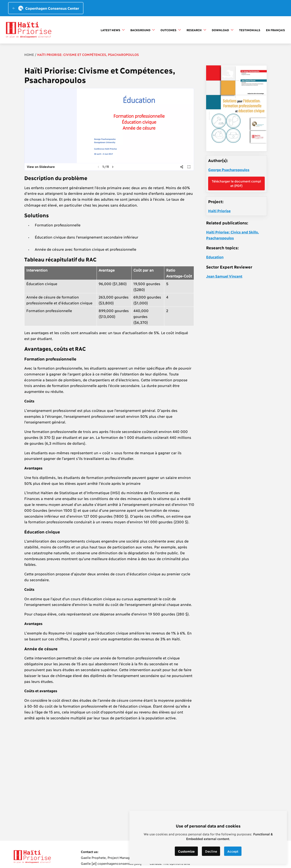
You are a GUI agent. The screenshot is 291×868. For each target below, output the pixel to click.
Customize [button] (186, 851)
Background (143, 30)
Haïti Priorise (219, 211)
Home (29, 54)
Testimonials (250, 30)
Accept (233, 851)
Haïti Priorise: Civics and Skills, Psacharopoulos (233, 235)
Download (223, 30)
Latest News (113, 30)
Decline (211, 851)
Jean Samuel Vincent (224, 276)
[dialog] (208, 837)
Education (215, 257)
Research (196, 30)
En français (275, 30)
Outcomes (171, 30)
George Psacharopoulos (229, 170)
